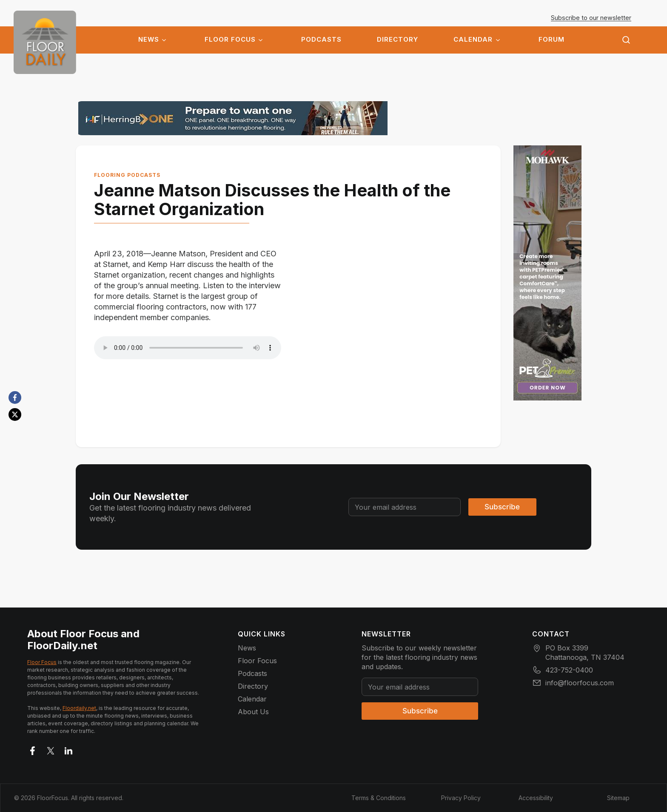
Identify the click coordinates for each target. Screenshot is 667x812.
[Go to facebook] (33, 749)
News (149, 40)
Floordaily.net (79, 708)
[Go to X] (51, 749)
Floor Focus (230, 40)
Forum (552, 40)
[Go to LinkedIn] (68, 749)
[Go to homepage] (45, 42)
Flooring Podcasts (136, 175)
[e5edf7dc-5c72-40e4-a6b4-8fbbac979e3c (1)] (552, 273)
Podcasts (321, 40)
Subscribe (502, 506)
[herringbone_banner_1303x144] (233, 118)
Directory (398, 40)
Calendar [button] (473, 40)
